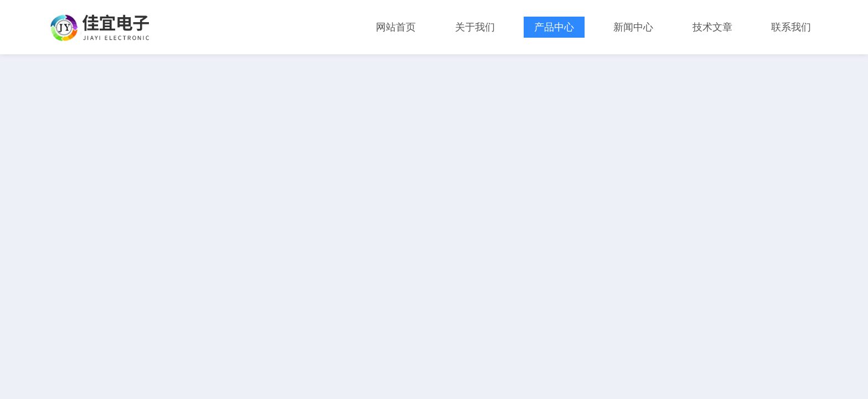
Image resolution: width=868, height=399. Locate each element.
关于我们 (475, 27)
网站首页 (396, 27)
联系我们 (791, 27)
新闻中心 (633, 27)
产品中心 (554, 27)
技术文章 (712, 27)
